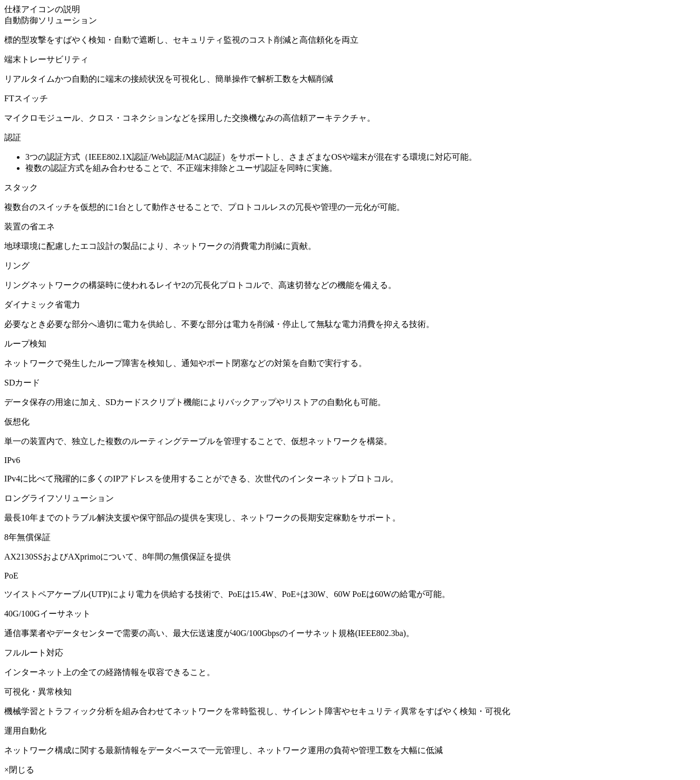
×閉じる (19, 770)
